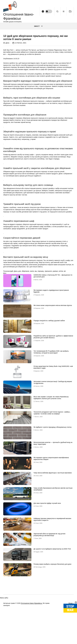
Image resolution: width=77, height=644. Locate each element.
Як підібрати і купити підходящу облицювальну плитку (53, 467)
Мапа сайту (4, 638)
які (65, 311)
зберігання (25, 311)
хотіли (61, 311)
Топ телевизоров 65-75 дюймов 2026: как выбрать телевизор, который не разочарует (51, 392)
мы (36, 311)
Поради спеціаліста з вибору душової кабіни (49, 360)
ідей (12, 311)
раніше (55, 311)
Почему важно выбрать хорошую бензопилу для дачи (52, 604)
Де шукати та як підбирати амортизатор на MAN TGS (52, 589)
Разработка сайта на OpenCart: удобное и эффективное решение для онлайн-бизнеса (53, 377)
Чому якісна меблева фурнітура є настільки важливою (53, 513)
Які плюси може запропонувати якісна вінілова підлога (53, 345)
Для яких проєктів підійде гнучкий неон (47, 543)
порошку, (41, 311)
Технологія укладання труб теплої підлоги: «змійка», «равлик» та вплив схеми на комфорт (52, 453)
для (20, 311)
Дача (7, 83)
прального (48, 311)
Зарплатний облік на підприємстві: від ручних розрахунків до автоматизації (49, 574)
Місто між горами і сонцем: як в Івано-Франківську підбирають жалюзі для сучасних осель (51, 438)
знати (32, 311)
